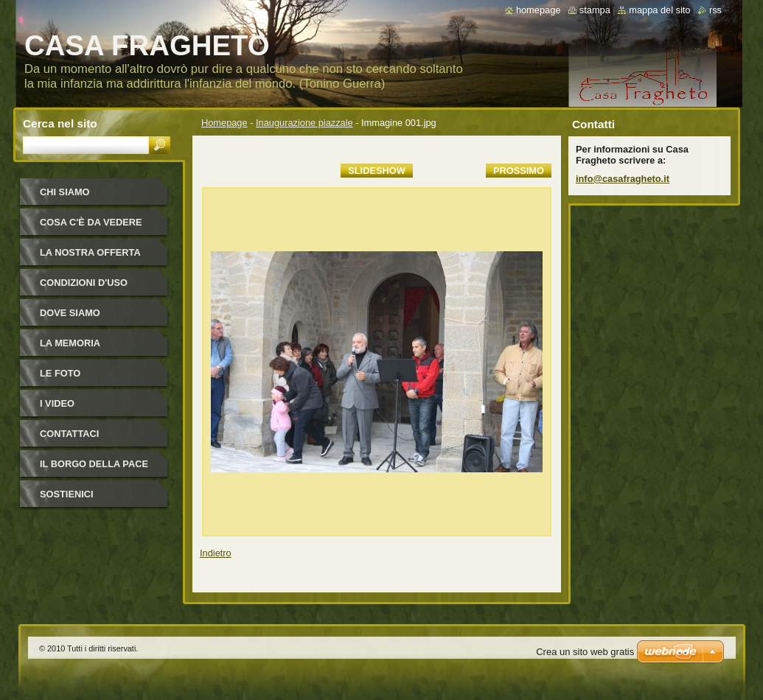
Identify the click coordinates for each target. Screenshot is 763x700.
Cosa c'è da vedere (91, 222)
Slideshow (377, 171)
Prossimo (519, 171)
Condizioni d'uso (84, 283)
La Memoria (70, 343)
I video (57, 403)
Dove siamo (70, 313)
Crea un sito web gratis (585, 652)
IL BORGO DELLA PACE (94, 464)
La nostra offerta (90, 252)
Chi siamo (65, 192)
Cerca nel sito (60, 123)
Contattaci (69, 434)
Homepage (224, 123)
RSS (715, 10)
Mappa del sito (659, 10)
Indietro (216, 553)
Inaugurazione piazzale (304, 123)
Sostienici (67, 494)
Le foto (60, 373)
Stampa (595, 10)
